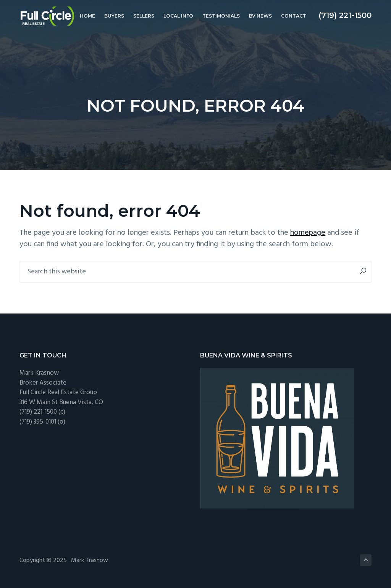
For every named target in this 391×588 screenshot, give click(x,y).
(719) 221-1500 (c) (42, 412)
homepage (308, 233)
